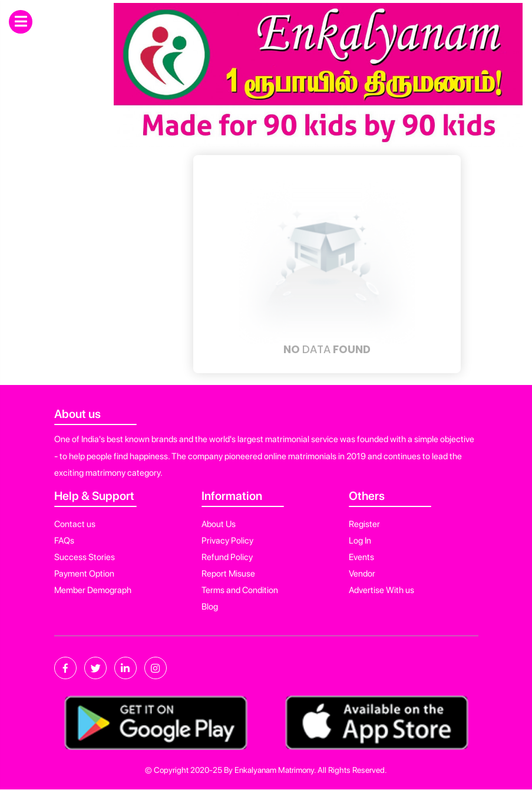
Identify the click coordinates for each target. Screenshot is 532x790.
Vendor (362, 574)
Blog (210, 607)
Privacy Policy (227, 541)
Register (364, 524)
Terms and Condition (240, 590)
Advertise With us (381, 590)
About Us (219, 524)
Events (361, 557)
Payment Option (84, 574)
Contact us (75, 524)
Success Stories (85, 557)
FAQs (64, 541)
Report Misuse (228, 574)
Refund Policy (227, 557)
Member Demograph (93, 590)
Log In (360, 541)
